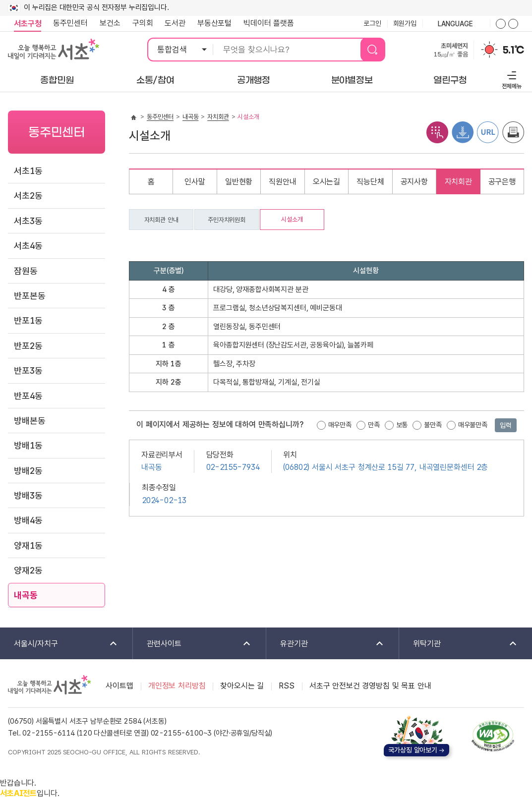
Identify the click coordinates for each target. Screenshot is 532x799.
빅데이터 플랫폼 (269, 23)
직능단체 (370, 182)
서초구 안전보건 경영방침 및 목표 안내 (370, 686)
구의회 (143, 23)
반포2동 (28, 346)
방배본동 (30, 421)
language (456, 24)
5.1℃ (513, 50)
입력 (506, 425)
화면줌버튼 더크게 (501, 24)
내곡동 (26, 595)
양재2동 (28, 570)
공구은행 (502, 182)
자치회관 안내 (161, 220)
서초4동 (28, 246)
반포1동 (28, 320)
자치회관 (218, 117)
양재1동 (28, 545)
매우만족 (340, 425)
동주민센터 (67, 23)
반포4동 (28, 396)
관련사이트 (192, 644)
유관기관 (325, 644)
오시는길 (326, 182)
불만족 (433, 425)
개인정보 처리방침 (177, 686)
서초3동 (28, 221)
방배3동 (28, 495)
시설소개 (292, 219)
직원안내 (282, 182)
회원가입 (405, 23)
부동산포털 (214, 23)
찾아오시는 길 (242, 686)
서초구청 (28, 24)
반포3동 (28, 371)
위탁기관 (459, 644)
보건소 (110, 23)
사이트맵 (119, 686)
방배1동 (28, 445)
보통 (402, 425)
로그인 (372, 23)
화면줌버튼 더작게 (513, 24)
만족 (374, 425)
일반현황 (239, 182)
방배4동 (28, 520)
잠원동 (26, 271)
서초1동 (28, 171)
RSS (287, 686)
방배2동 (28, 471)
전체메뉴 (510, 79)
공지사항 (414, 182)
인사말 (195, 182)
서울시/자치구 (59, 644)
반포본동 (30, 296)
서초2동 (28, 196)
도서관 (175, 23)
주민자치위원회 (227, 220)
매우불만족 (473, 425)
